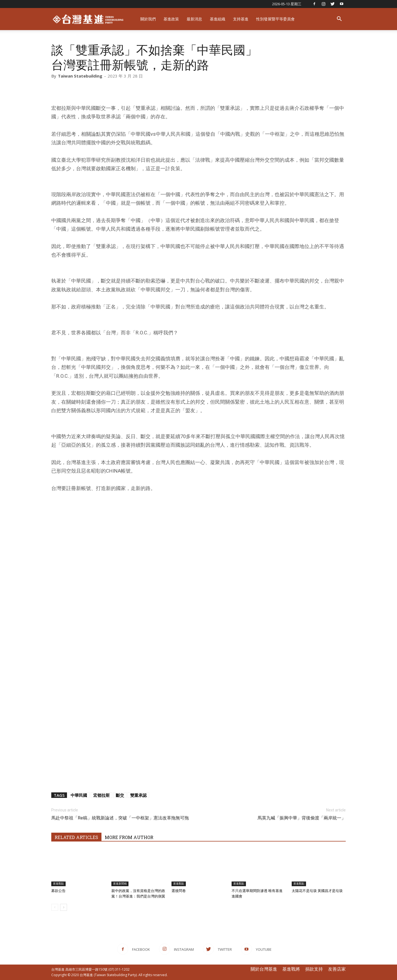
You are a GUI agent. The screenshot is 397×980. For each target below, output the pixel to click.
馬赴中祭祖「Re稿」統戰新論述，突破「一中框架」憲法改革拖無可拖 (120, 818)
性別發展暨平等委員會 (275, 19)
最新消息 (194, 19)
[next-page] (64, 907)
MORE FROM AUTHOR (129, 837)
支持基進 (241, 19)
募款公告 (58, 891)
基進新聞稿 (120, 884)
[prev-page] (55, 907)
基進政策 (171, 19)
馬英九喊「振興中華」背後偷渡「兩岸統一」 (302, 818)
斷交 (120, 795)
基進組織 (218, 19)
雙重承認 (138, 795)
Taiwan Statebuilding (80, 76)
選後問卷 (179, 891)
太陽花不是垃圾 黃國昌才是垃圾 (317, 891)
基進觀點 (58, 884)
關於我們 (148, 19)
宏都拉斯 (101, 795)
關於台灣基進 (264, 969)
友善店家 (337, 969)
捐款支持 (314, 969)
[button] (339, 19)
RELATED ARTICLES (76, 837)
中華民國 (79, 795)
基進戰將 (291, 969)
